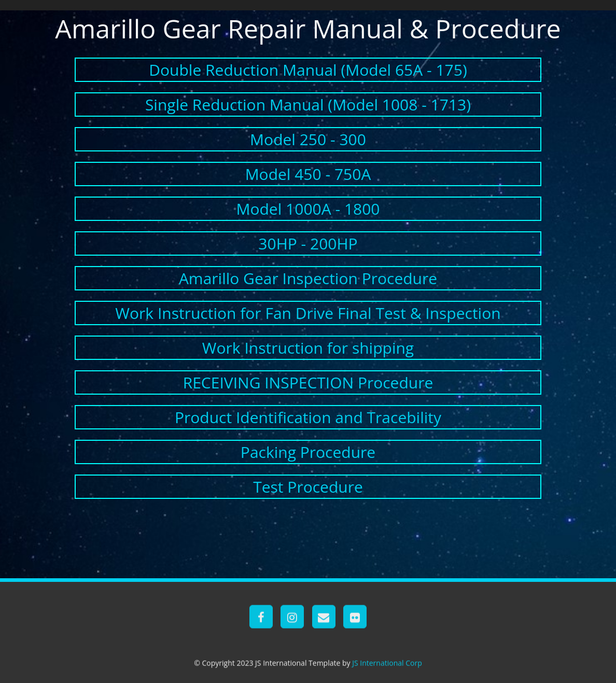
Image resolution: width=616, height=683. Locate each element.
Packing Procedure (308, 452)
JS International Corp (387, 669)
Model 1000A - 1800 (308, 209)
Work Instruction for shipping (308, 348)
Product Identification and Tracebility (308, 417)
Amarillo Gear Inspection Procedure (308, 278)
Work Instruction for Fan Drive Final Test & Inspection (308, 313)
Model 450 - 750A (308, 174)
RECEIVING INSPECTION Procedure (308, 382)
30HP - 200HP (308, 243)
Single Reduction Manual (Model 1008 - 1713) (308, 104)
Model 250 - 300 (308, 139)
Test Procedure (308, 487)
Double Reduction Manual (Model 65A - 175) (308, 70)
